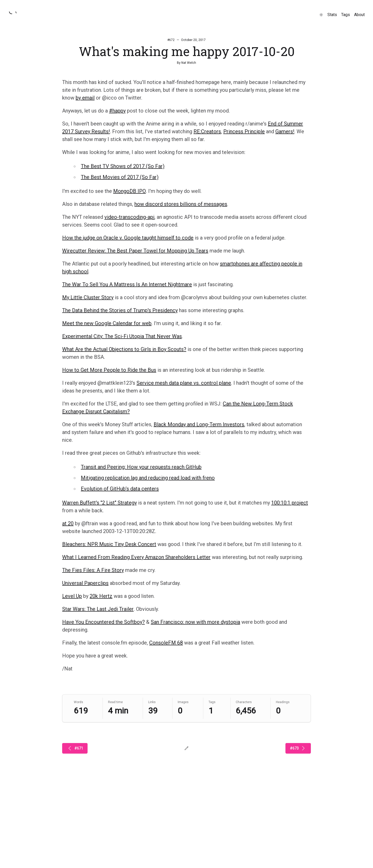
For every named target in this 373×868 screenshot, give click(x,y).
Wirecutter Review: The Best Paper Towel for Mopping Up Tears (135, 251)
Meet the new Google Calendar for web (107, 323)
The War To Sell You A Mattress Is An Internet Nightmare (127, 284)
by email (85, 98)
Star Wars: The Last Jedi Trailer (98, 609)
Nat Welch (189, 63)
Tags (346, 15)
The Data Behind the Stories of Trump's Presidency (120, 310)
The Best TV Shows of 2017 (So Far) (123, 166)
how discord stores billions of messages (181, 204)
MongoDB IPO (130, 191)
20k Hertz (101, 596)
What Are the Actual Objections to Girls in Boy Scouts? (124, 349)
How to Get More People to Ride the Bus (109, 370)
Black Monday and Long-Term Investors (199, 424)
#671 (75, 748)
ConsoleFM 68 (166, 643)
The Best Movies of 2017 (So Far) (120, 177)
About (359, 15)
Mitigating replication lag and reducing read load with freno (148, 478)
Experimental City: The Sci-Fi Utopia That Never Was (122, 336)
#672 (171, 40)
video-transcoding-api (129, 217)
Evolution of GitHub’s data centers (120, 489)
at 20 (68, 523)
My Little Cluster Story (88, 297)
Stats (332, 15)
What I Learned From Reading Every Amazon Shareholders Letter (136, 557)
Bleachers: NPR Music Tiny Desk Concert (109, 544)
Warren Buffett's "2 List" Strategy (99, 503)
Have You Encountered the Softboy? (103, 622)
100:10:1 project (290, 503)
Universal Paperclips (85, 583)
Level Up (72, 596)
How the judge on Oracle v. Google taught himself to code (128, 238)
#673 (298, 748)
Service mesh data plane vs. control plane (184, 383)
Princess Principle (244, 131)
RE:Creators (207, 131)
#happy (117, 111)
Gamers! (285, 131)
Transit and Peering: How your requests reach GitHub (141, 467)
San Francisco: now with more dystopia (195, 622)
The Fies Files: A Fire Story (93, 570)
